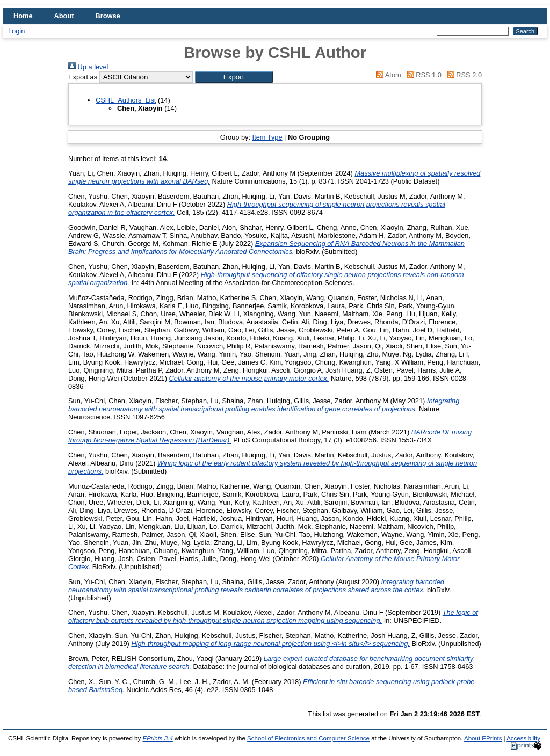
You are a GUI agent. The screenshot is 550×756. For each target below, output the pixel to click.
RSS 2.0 (462, 75)
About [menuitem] (64, 16)
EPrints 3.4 (157, 738)
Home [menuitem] (23, 16)
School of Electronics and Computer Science (308, 738)
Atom (387, 75)
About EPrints (483, 738)
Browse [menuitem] (108, 16)
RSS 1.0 (422, 75)
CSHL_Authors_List (126, 100)
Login (16, 31)
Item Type (267, 137)
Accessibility (523, 738)
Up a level (88, 67)
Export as (83, 77)
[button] (234, 77)
